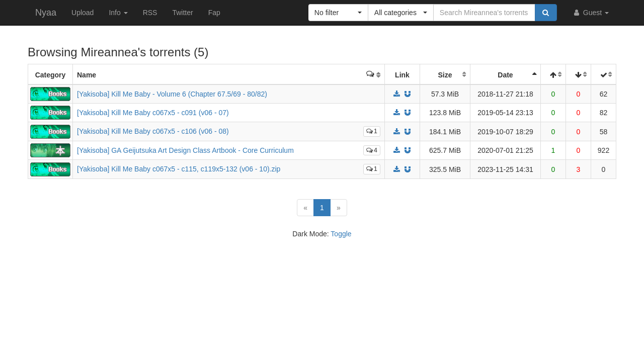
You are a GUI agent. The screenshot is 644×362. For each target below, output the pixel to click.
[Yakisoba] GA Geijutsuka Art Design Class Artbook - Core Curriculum (185, 150)
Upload (83, 13)
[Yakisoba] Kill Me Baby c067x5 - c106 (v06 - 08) (153, 131)
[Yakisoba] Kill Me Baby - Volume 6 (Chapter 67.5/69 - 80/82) (172, 94)
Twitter (182, 13)
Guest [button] (590, 13)
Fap (214, 13)
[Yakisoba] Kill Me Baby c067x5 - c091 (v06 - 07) (153, 113)
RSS (150, 13)
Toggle (341, 234)
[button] (338, 13)
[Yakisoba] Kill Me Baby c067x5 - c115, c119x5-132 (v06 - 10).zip (179, 169)
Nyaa (46, 13)
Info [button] (118, 13)
